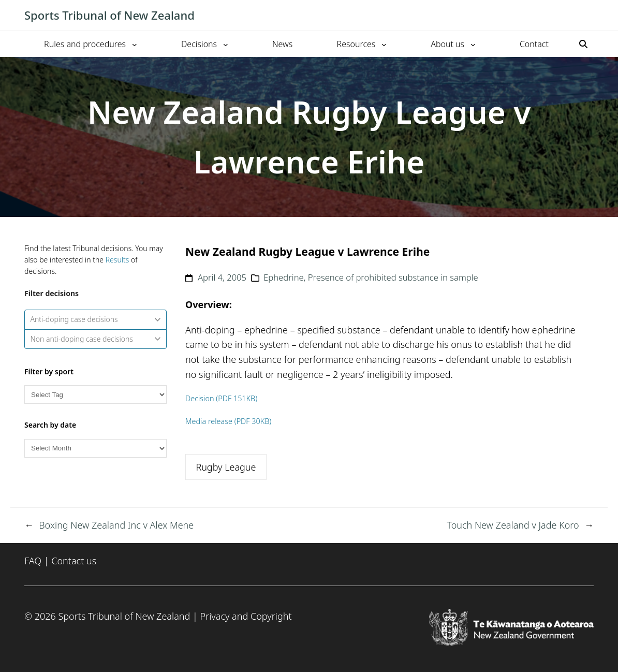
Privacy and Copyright (246, 616)
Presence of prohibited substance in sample (393, 277)
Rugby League (226, 467)
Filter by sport (49, 371)
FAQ (33, 561)
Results (117, 260)
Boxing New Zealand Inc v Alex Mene (116, 525)
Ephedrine (284, 277)
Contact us (74, 561)
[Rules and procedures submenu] (135, 44)
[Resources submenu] (384, 44)
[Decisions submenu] (226, 44)
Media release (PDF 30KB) (228, 421)
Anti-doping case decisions (96, 319)
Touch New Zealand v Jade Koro (513, 525)
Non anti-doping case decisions (96, 339)
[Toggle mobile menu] (588, 16)
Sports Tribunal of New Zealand (109, 15)
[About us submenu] (473, 44)
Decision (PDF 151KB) (221, 398)
